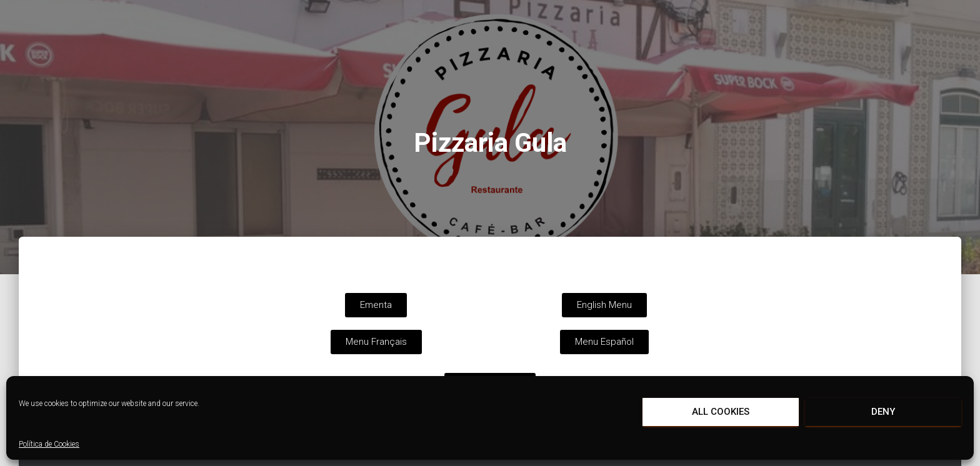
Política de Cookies (49, 444)
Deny (883, 412)
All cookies (721, 412)
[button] (376, 305)
